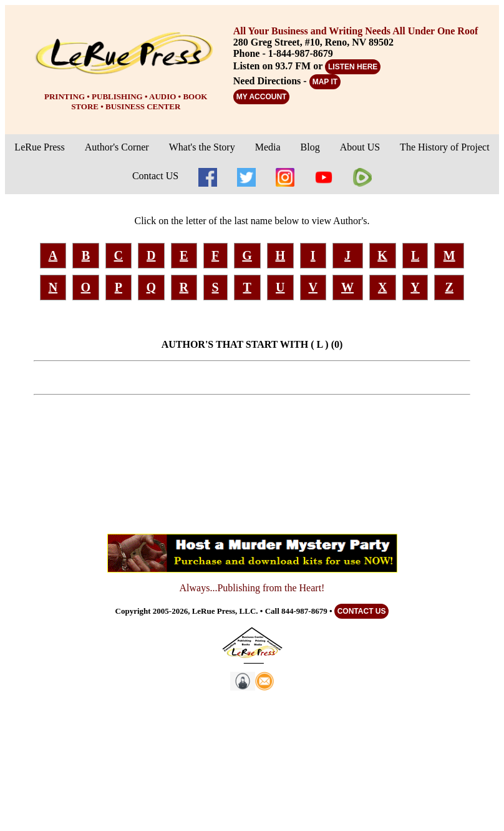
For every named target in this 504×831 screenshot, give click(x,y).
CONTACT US (362, 611)
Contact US (155, 176)
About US (360, 147)
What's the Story (202, 147)
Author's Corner (117, 147)
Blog (310, 147)
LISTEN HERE (353, 67)
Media (268, 147)
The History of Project (445, 147)
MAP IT (325, 82)
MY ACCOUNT (262, 97)
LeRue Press (39, 147)
